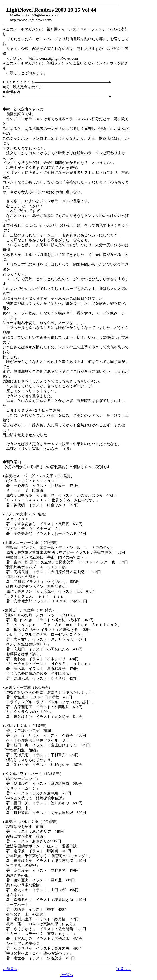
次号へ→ (124, 969)
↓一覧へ (67, 975)
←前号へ (10, 969)
